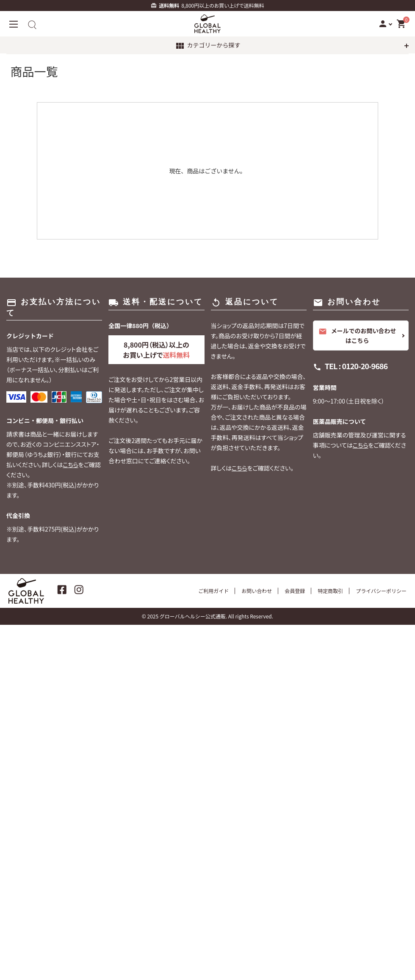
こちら (71, 465)
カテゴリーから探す (208, 46)
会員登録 (295, 591)
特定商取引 (330, 591)
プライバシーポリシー (381, 591)
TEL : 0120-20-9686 (356, 366)
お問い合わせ (257, 591)
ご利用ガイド (213, 591)
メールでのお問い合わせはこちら (357, 335)
